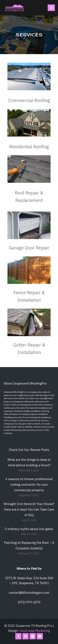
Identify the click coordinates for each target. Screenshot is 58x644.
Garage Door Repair (29, 248)
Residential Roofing (29, 147)
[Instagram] (33, 636)
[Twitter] (26, 636)
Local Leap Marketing (35, 631)
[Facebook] (18, 636)
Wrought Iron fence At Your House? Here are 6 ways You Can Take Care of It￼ (29, 509)
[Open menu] (51, 8)
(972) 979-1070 (29, 602)
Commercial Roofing (29, 100)
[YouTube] (40, 636)
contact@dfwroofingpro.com (29, 593)
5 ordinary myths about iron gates (29, 529)
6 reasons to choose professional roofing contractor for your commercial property (29, 485)
